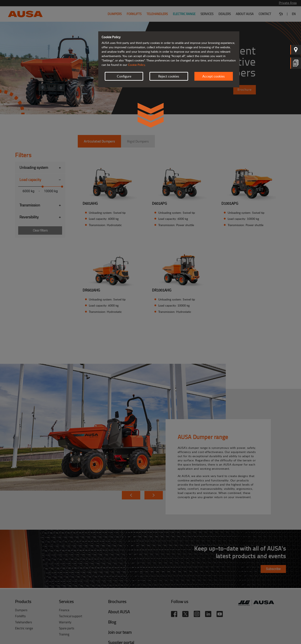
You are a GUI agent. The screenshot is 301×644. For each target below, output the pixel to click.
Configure (124, 76)
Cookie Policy (136, 65)
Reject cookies (169, 76)
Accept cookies (214, 76)
